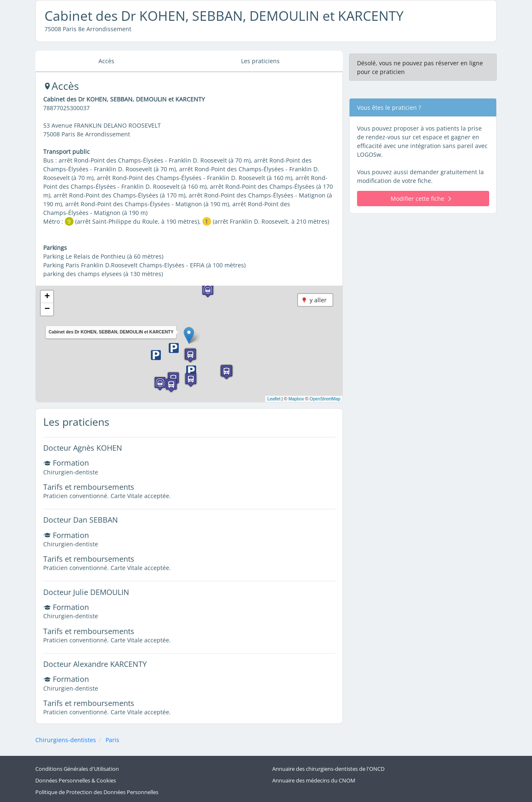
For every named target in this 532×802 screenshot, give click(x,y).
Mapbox (296, 399)
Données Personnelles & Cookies (76, 781)
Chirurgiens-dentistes (66, 740)
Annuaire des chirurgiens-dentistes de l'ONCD (328, 769)
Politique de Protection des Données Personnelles (97, 792)
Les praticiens (260, 61)
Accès (106, 61)
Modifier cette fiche (421, 199)
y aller (318, 300)
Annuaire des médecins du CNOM (314, 781)
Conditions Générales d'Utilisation (77, 769)
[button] (189, 335)
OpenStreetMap (325, 399)
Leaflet (274, 399)
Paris (112, 740)
